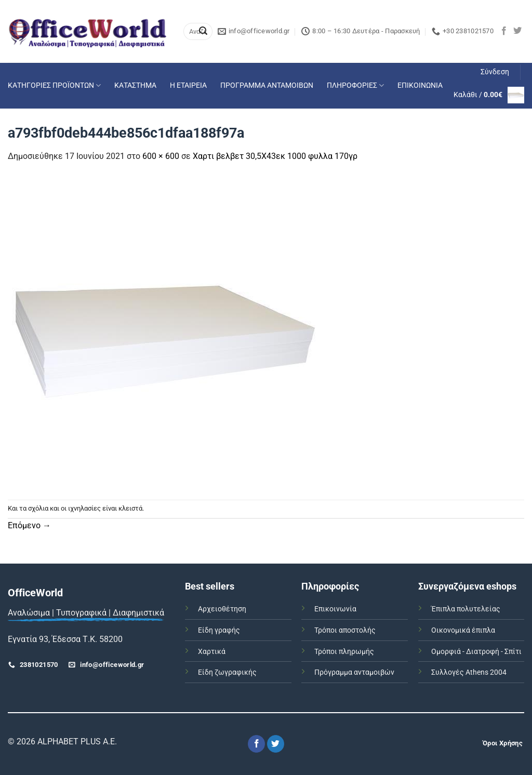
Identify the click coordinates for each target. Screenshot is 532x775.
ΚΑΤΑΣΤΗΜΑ (135, 85)
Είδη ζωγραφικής (227, 672)
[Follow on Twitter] (517, 31)
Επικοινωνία (335, 609)
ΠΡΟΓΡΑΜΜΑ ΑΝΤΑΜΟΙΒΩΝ (267, 85)
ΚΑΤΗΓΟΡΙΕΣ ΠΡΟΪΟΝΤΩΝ (54, 85)
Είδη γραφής (219, 630)
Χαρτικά (212, 652)
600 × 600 (161, 156)
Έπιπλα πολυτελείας (466, 609)
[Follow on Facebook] (504, 31)
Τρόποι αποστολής (345, 630)
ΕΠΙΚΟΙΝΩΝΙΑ (420, 85)
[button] (495, 72)
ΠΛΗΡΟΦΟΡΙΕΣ (355, 85)
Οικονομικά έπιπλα (463, 630)
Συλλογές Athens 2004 (469, 672)
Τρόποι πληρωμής (344, 652)
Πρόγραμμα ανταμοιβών (354, 672)
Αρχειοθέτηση (222, 609)
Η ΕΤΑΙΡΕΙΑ (188, 85)
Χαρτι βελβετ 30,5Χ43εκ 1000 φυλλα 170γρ (275, 156)
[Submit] (203, 32)
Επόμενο (29, 525)
